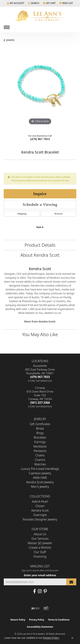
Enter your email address (40, 575)
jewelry (10, 40)
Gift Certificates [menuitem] (40, 424)
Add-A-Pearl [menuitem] (40, 501)
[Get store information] (40, 381)
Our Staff (40, 552)
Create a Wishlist (40, 548)
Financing (40, 556)
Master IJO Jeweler (40, 543)
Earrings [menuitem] (40, 442)
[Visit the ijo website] (35, 608)
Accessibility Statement (40, 627)
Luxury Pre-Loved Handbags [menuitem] (40, 469)
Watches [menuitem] (40, 464)
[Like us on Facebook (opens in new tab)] (35, 591)
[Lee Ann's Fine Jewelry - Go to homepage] (40, 16)
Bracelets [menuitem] (40, 437)
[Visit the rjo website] (46, 608)
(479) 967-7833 (40, 139)
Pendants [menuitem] (40, 451)
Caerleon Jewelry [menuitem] (40, 473)
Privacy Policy (37, 620)
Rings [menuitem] (40, 433)
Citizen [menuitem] (40, 506)
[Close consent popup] (72, 638)
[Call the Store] (40, 377)
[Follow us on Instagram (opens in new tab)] (40, 591)
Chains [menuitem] (40, 455)
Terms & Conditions (59, 620)
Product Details (40, 245)
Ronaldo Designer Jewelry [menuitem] (40, 519)
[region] (40, 89)
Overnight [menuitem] (40, 515)
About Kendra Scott (40, 255)
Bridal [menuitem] (40, 428)
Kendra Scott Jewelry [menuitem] (40, 482)
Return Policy (18, 620)
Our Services (40, 539)
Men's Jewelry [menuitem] (40, 487)
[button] (16, 3)
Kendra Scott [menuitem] (40, 510)
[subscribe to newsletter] (71, 582)
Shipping (22, 214)
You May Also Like (40, 334)
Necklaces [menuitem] (40, 446)
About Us (40, 534)
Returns (59, 214)
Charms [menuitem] (40, 460)
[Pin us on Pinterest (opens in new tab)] (45, 591)
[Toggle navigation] (7, 27)
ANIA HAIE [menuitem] (40, 478)
